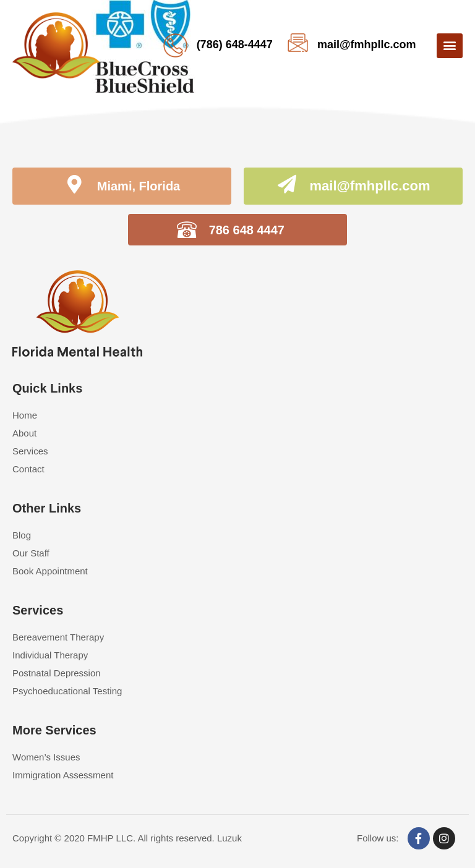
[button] (450, 46)
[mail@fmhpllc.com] (287, 186)
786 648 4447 (247, 230)
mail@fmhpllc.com (367, 45)
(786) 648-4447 (235, 45)
